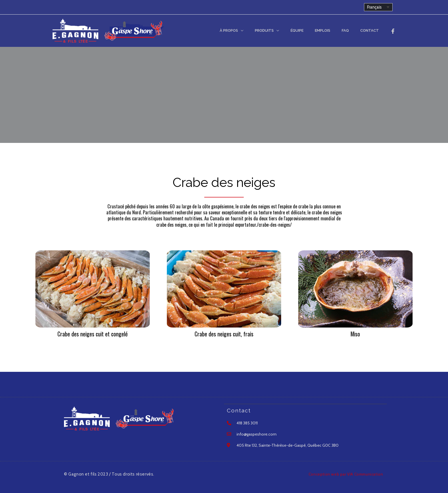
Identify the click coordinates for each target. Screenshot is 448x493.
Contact (372, 30)
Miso (355, 334)
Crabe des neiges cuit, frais (224, 334)
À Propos (251, 30)
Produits (282, 30)
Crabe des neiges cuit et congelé (93, 334)
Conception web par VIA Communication (343, 474)
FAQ (351, 30)
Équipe (311, 30)
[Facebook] (393, 31)
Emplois (333, 30)
